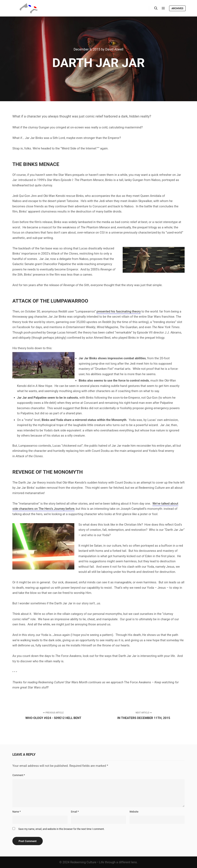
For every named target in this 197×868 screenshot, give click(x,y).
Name (17, 812)
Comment (19, 775)
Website (134, 812)
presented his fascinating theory (119, 311)
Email (75, 812)
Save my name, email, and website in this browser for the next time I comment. (61, 829)
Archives (177, 8)
